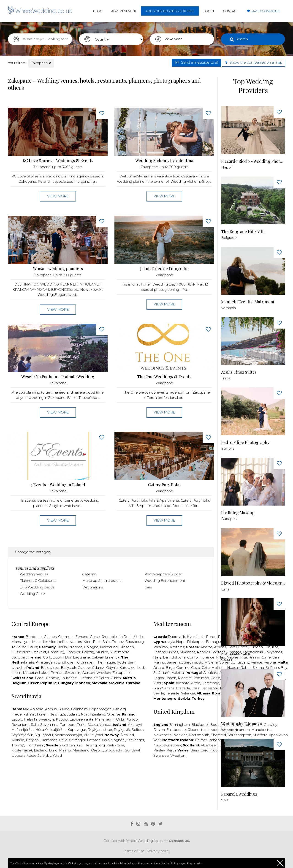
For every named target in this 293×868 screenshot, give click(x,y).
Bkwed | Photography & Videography (253, 583)
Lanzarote (210, 688)
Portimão (201, 678)
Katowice (127, 668)
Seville (159, 693)
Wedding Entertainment (165, 581)
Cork (47, 657)
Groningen (86, 662)
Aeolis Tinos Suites (239, 372)
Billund (64, 709)
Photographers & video (164, 574)
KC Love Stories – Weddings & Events (58, 161)
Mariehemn (105, 719)
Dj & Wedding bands (37, 587)
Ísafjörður (58, 730)
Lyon (26, 642)
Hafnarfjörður (23, 730)
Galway (98, 657)
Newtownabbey (167, 745)
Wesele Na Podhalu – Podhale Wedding (58, 377)
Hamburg (56, 652)
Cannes (50, 637)
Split (225, 800)
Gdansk (98, 668)
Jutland (73, 714)
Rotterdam (126, 662)
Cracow (84, 668)
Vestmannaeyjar (69, 735)
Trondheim (35, 745)
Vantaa (105, 725)
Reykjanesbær (100, 730)
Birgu (170, 668)
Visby (47, 755)
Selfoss (138, 730)
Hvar (191, 637)
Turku (82, 725)
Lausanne (69, 678)
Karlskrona (115, 745)
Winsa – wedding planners (58, 269)
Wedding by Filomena (241, 724)
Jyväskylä (46, 719)
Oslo (106, 740)
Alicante (183, 683)
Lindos (173, 652)
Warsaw (88, 673)
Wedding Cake (32, 594)
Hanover (73, 652)
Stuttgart (19, 657)
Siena (213, 662)
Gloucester (197, 730)
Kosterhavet (22, 750)
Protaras (177, 647)
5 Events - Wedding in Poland (58, 485)
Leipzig (88, 652)
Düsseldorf (20, 652)
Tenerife (173, 693)
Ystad (57, 755)
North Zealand (93, 714)
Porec (211, 637)
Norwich (180, 735)
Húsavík (42, 730)
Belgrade (229, 238)
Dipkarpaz (196, 642)
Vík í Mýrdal (93, 735)
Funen (42, 714)
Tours (33, 647)
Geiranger (77, 740)
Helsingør (57, 714)
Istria (200, 637)
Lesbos (159, 652)
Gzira (206, 668)
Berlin (62, 647)
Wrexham (178, 755)
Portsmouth (199, 735)
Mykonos (187, 652)
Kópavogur (77, 730)
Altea (196, 683)
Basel (40, 678)
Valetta (178, 673)
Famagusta (216, 642)
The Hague (106, 662)
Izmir (225, 589)
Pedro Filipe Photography (245, 442)
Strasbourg (135, 642)
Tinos (225, 378)
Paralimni (161, 647)
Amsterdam (46, 662)
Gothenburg (72, 745)
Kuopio (62, 719)
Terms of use (134, 851)
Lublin (16, 673)
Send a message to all (196, 62)
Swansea (161, 755)
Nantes (76, 642)
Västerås (34, 755)
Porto (215, 678)
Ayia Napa (177, 642)
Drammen (49, 740)
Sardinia (190, 662)
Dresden (127, 647)
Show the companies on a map (253, 62)
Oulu (120, 719)
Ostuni (227, 660)
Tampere (68, 725)
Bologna (178, 657)
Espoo (17, 719)
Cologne (91, 647)
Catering (89, 574)
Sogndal (118, 740)
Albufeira (211, 673)
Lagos (159, 678)
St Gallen (102, 678)
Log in (209, 11)
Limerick (112, 657)
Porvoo (132, 719)
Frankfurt (39, 652)
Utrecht (18, 668)
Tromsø (18, 745)
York (157, 740)
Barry (195, 750)
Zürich (116, 678)
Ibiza (196, 688)
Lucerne (85, 678)
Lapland (41, 750)
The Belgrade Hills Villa (243, 232)
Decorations (92, 587)
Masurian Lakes (36, 673)
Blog (98, 11)
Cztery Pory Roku (164, 485)
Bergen (32, 740)
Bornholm (79, 709)
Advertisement (124, 11)
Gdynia (112, 668)
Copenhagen (100, 709)
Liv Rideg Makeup (238, 513)
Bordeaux (34, 637)
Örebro (97, 750)
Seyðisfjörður (22, 735)
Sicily (203, 662)
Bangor (215, 740)
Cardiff (206, 750)
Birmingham (179, 725)
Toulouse (19, 647)
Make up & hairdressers (102, 581)
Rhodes (203, 652)
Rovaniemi (20, 725)
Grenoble (109, 637)
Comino (183, 668)
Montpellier (58, 642)
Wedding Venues (34, 574)
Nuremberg (120, 652)
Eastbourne (176, 730)
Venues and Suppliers (35, 568)
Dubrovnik (176, 637)
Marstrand (81, 750)
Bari (166, 657)
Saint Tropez (113, 642)
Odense (114, 714)
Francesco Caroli (237, 653)
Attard (159, 668)
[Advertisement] (111, 775)
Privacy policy (159, 851)
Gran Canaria (164, 688)
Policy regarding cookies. (187, 863)
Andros (206, 647)
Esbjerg (119, 709)
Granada (183, 688)
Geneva (53, 678)
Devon (159, 730)
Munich (102, 652)
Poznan (57, 673)
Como (193, 657)
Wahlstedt (230, 730)
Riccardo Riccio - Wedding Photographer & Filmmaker (253, 161)
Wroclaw (104, 673)
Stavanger (136, 740)
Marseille (39, 642)
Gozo (196, 668)
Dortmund (109, 647)
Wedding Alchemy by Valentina (164, 161)
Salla (35, 725)
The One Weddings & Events (164, 377)
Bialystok (69, 668)
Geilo (63, 740)
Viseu (158, 683)
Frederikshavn (23, 714)
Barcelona (210, 683)
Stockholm (114, 750)
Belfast (201, 740)
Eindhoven (67, 662)
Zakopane (41, 63)
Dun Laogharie (77, 657)
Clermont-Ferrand (73, 637)
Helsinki (30, 719)
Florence (207, 657)
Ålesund (127, 735)
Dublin (58, 657)
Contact (230, 11)
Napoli (227, 167)
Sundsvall (133, 750)
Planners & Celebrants (38, 581)
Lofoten (94, 740)
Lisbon (171, 678)
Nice (87, 642)
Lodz (141, 668)
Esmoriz (228, 448)
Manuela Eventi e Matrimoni (248, 302)
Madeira (185, 678)
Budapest (229, 519)
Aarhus (51, 709)
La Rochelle (129, 637)
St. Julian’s (162, 673)
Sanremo (174, 662)
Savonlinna (49, 725)
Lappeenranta (81, 719)
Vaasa (93, 725)
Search (242, 39)
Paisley (159, 750)
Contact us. (179, 841)
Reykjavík (122, 730)
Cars (148, 587)
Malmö (65, 750)
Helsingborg (95, 745)
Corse (95, 637)
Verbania (228, 308)
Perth (171, 750)
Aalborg (37, 709)
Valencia (188, 693)
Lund (53, 750)
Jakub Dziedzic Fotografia (164, 269)
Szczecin (73, 673)
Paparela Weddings (239, 794)
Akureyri (135, 725)
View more (58, 196)
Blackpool (200, 725)
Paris (97, 642)
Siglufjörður (44, 735)
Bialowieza (50, 668)
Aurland (18, 740)
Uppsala (18, 755)
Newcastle (163, 735)
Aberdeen (209, 745)
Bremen (75, 647)
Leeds (213, 730)
